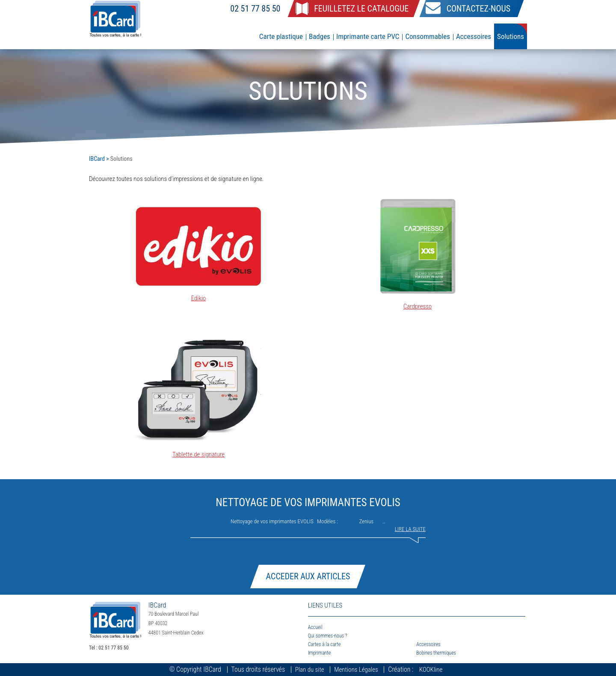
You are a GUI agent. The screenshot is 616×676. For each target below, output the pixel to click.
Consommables (427, 36)
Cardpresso (418, 306)
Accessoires (474, 36)
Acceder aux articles (308, 576)
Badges (320, 36)
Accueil (315, 627)
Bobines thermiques (436, 653)
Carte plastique (281, 36)
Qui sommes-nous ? (328, 636)
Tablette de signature (198, 454)
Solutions (511, 36)
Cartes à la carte (324, 644)
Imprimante (320, 653)
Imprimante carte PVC (368, 36)
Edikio (199, 298)
